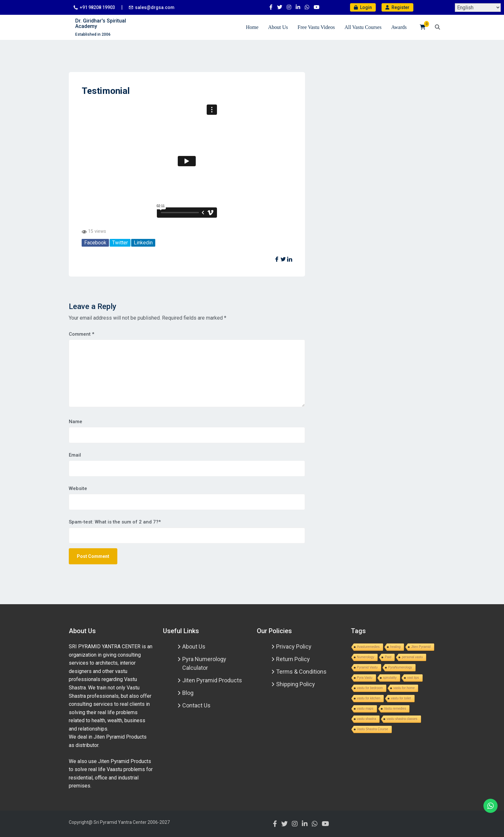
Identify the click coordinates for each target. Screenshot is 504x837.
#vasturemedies (369, 647)
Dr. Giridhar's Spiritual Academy (101, 24)
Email (75, 455)
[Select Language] (478, 8)
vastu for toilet (401, 698)
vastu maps (365, 709)
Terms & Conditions (301, 672)
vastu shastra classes (402, 719)
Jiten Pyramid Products (212, 680)
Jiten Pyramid (421, 647)
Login (363, 7)
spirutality (390, 678)
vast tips (413, 678)
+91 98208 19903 (97, 7)
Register (397, 7)
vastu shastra (367, 719)
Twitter (120, 243)
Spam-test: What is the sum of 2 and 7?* (115, 522)
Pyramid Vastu (367, 667)
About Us (278, 27)
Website (78, 488)
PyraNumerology (400, 667)
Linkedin (143, 243)
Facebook (95, 243)
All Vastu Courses (363, 27)
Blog (188, 693)
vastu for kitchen (369, 698)
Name (76, 422)
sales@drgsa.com (155, 7)
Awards (399, 27)
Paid (388, 657)
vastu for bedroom (370, 688)
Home (252, 27)
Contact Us (196, 705)
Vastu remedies (395, 709)
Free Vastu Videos (316, 27)
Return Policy (293, 659)
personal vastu (412, 657)
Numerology (366, 657)
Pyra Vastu (365, 678)
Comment (81, 334)
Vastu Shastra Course (373, 729)
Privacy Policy (294, 646)
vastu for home (404, 688)
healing (395, 647)
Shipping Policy (296, 684)
